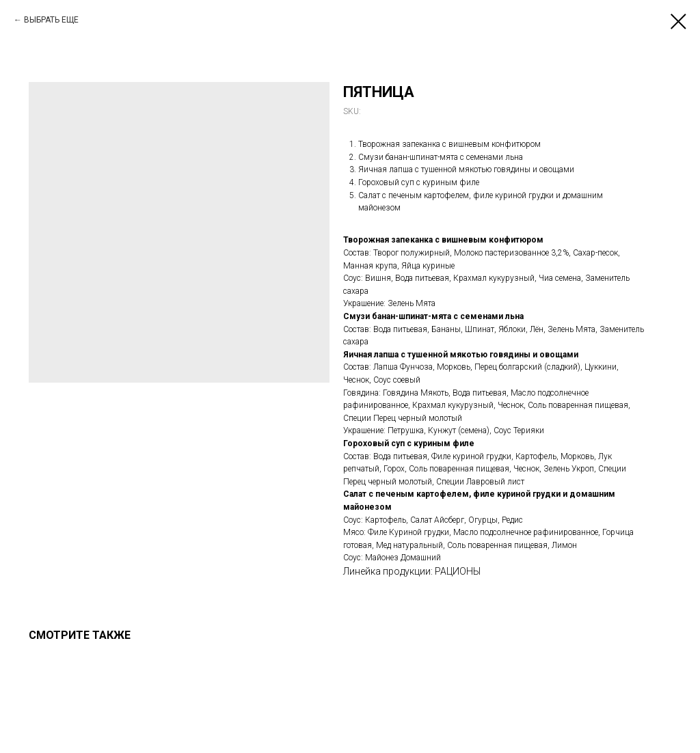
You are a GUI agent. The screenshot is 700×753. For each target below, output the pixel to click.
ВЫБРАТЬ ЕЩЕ (51, 20)
